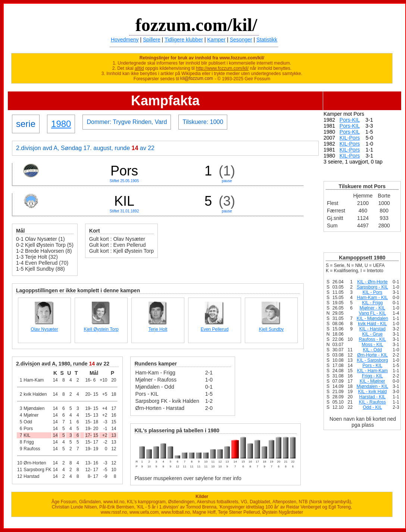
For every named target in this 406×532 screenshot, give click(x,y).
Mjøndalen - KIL (373, 386)
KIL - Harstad (372, 329)
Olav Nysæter (44, 329)
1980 (61, 124)
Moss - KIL (372, 345)
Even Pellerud (215, 329)
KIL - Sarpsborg (372, 360)
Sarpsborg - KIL (372, 287)
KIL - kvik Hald (372, 392)
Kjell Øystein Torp (101, 329)
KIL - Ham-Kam (372, 371)
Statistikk (267, 40)
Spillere (152, 40)
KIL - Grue (372, 334)
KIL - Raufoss (372, 402)
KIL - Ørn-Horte (372, 282)
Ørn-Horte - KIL (372, 355)
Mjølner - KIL (373, 308)
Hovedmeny (125, 40)
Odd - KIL (372, 407)
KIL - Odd (372, 350)
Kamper (216, 40)
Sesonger (241, 40)
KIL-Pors (350, 138)
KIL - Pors (373, 292)
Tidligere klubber (184, 40)
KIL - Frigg (372, 303)
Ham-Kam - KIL (373, 298)
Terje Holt (158, 329)
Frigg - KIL (372, 376)
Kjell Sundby (271, 329)
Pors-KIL (350, 120)
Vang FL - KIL (373, 313)
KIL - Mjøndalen (372, 318)
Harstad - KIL (373, 397)
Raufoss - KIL (373, 339)
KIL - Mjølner (372, 381)
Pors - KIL (372, 365)
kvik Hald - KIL (372, 324)
